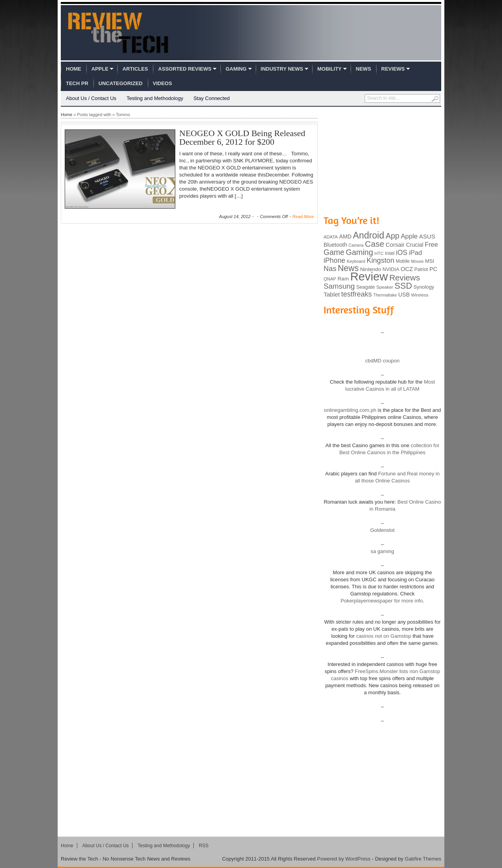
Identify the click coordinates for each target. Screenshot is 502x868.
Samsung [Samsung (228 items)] (339, 286)
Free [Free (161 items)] (431, 244)
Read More (303, 217)
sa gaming (382, 551)
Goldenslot (382, 530)
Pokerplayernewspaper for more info (382, 601)
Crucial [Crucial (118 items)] (415, 245)
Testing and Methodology (155, 98)
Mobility (329, 69)
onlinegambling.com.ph (350, 410)
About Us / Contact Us (91, 98)
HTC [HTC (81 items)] (379, 253)
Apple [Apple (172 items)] (409, 236)
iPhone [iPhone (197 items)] (335, 260)
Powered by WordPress (344, 859)
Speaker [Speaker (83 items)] (385, 287)
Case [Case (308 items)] (375, 244)
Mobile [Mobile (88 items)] (403, 261)
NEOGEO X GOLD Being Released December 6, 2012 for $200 (242, 137)
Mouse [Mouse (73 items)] (417, 261)
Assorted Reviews (185, 69)
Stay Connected (212, 98)
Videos (163, 83)
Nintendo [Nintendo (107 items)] (370, 269)
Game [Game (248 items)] (334, 252)
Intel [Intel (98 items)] (390, 253)
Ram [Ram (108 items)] (343, 279)
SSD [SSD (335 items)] (403, 286)
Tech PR (77, 83)
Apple (100, 69)
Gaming (236, 69)
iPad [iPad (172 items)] (415, 253)
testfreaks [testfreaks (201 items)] (356, 294)
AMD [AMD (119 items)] (345, 237)
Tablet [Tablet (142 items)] (332, 294)
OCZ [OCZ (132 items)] (407, 269)
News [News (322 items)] (348, 268)
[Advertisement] (382, 160)
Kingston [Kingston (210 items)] (381, 260)
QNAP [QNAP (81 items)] (330, 279)
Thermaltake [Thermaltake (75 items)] (385, 295)
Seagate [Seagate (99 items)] (366, 287)
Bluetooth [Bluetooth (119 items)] (335, 245)
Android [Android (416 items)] (369, 235)
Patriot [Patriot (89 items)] (421, 269)
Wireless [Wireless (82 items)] (420, 295)
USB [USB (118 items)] (404, 295)
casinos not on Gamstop (383, 636)
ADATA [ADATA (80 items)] (331, 237)
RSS (204, 846)
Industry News (282, 69)
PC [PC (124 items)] (433, 269)
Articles (135, 69)
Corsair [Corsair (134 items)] (395, 245)
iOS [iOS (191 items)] (402, 253)
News (363, 69)
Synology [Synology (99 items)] (424, 287)
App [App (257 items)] (392, 236)
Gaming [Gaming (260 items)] (359, 252)
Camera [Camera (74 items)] (356, 245)
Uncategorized (120, 83)
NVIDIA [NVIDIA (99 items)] (391, 269)
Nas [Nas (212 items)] (330, 268)
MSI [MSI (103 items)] (430, 261)
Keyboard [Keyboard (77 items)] (356, 261)
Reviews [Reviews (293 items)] (405, 278)
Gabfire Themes (423, 859)
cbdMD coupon (382, 361)
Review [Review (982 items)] (369, 276)
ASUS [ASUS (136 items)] (427, 236)
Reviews (393, 69)
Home (74, 69)
